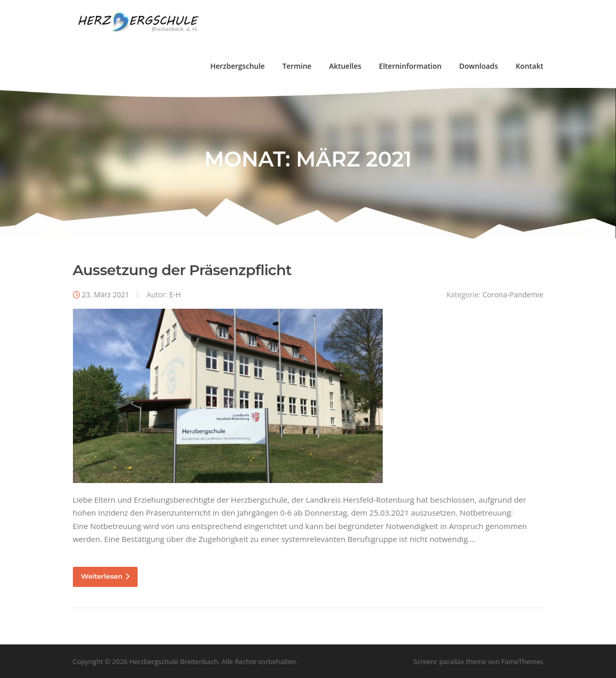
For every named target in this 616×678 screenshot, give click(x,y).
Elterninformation (410, 66)
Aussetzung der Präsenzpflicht (182, 270)
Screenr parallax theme (450, 661)
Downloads (479, 66)
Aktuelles (345, 66)
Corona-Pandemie (513, 295)
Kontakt (530, 66)
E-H (175, 295)
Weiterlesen (105, 576)
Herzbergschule (237, 66)
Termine (297, 66)
